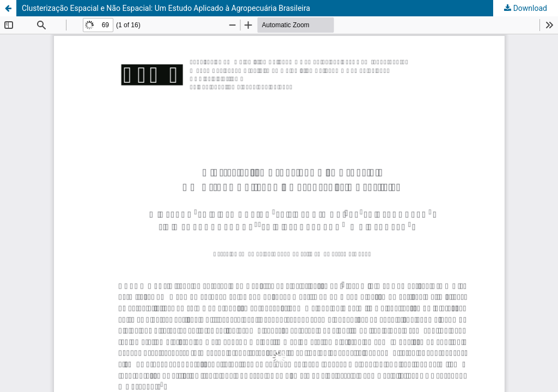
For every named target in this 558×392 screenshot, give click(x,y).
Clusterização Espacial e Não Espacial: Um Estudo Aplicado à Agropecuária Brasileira (166, 8)
